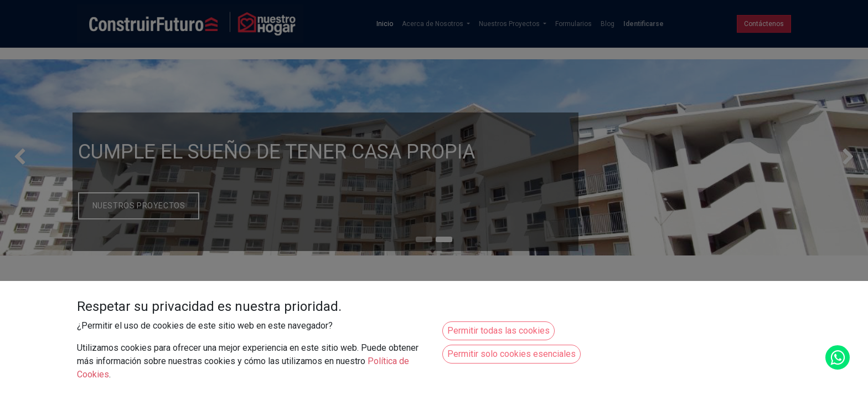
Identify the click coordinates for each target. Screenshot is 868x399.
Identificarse (644, 24)
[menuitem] (385, 24)
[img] (35, 157)
